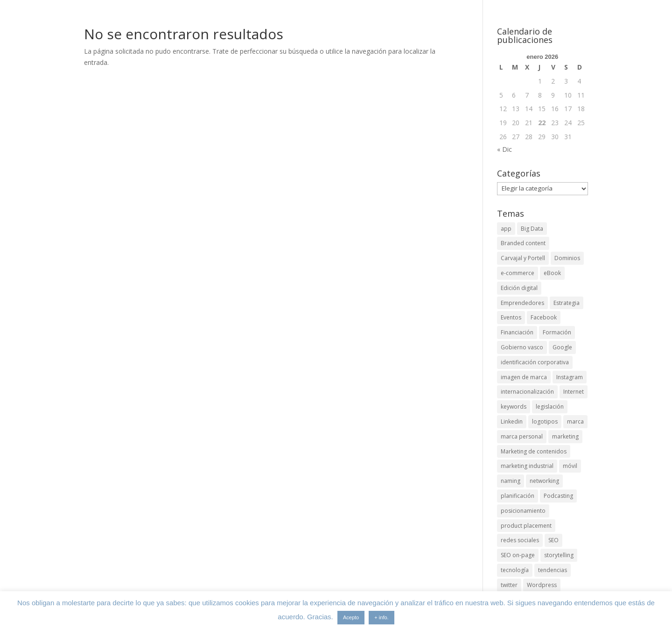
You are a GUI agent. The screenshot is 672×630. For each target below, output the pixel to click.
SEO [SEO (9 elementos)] (553, 540)
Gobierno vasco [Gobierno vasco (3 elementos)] (522, 347)
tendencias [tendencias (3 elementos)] (553, 570)
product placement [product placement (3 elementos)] (526, 526)
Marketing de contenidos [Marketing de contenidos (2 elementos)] (534, 451)
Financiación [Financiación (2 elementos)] (517, 332)
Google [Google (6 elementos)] (562, 347)
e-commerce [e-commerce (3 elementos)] (518, 273)
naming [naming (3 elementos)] (511, 481)
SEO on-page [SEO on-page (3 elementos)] (518, 555)
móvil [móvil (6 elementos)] (570, 466)
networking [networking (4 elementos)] (544, 481)
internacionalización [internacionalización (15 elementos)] (527, 392)
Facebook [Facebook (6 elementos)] (544, 317)
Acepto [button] (351, 617)
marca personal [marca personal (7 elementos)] (522, 436)
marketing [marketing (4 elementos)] (565, 436)
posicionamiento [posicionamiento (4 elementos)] (523, 511)
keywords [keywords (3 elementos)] (514, 407)
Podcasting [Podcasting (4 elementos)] (558, 496)
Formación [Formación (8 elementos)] (557, 332)
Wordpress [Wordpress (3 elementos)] (542, 585)
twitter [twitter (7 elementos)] (509, 585)
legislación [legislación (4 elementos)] (550, 407)
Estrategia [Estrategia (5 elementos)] (567, 303)
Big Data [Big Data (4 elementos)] (532, 229)
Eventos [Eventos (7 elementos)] (511, 317)
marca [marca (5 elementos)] (575, 421)
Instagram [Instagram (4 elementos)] (570, 377)
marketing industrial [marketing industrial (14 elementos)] (527, 466)
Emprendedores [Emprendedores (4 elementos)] (522, 303)
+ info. (381, 617)
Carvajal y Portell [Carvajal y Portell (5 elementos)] (523, 258)
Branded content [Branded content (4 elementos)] (523, 243)
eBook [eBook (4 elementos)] (552, 273)
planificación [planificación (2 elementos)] (518, 496)
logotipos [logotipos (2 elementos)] (545, 421)
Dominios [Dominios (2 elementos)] (567, 258)
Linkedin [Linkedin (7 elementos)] (512, 421)
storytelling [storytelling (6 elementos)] (559, 555)
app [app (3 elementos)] (506, 229)
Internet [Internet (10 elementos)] (574, 392)
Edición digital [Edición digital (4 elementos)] (519, 288)
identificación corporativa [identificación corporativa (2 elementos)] (535, 362)
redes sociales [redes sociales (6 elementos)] (520, 540)
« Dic (504, 149)
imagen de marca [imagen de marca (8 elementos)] (524, 377)
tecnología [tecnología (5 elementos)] (515, 570)
